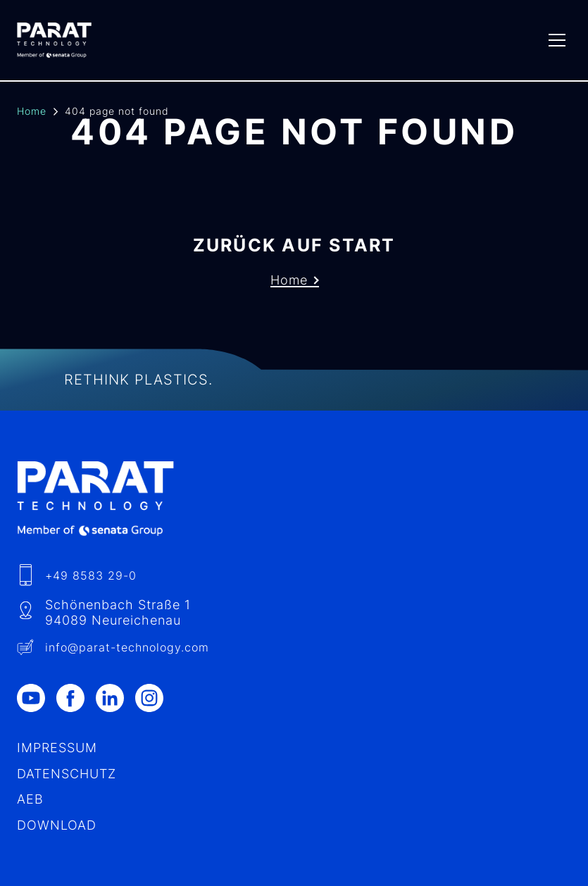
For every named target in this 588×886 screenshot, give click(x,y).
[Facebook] (76, 698)
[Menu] (557, 40)
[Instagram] (155, 698)
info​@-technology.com (127, 647)
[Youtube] (37, 698)
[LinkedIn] (115, 698)
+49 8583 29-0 (91, 575)
